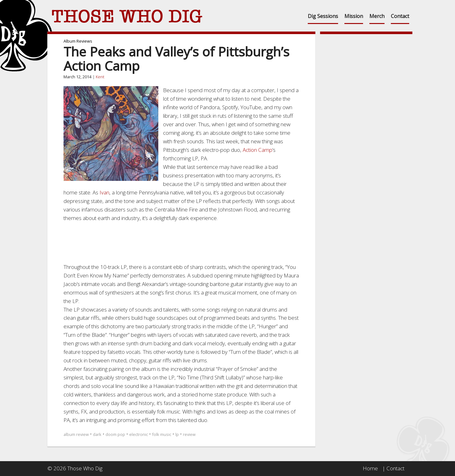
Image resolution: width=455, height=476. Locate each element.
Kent (100, 77)
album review (76, 434)
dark (97, 434)
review (189, 434)
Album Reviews (78, 41)
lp (177, 434)
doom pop (115, 434)
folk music (162, 434)
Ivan (104, 192)
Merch (377, 16)
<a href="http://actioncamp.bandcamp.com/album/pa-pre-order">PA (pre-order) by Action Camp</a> (181, 241)
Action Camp (258, 150)
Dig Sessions (323, 16)
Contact (400, 16)
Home (370, 468)
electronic (139, 434)
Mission (354, 16)
